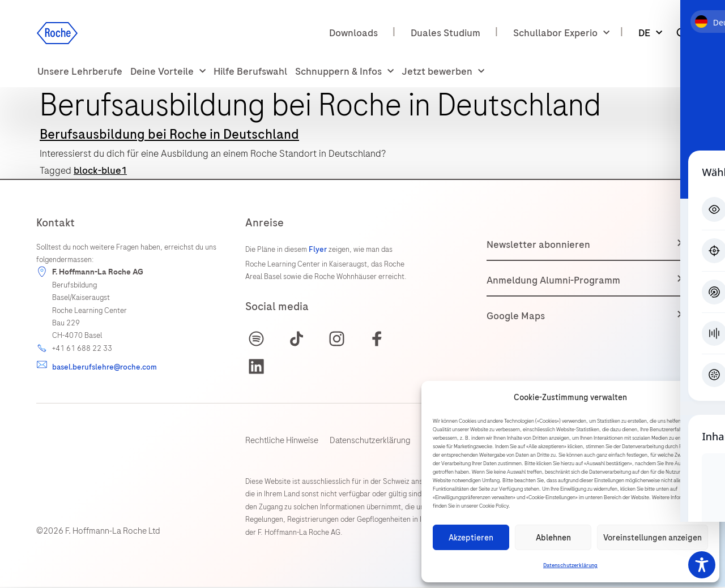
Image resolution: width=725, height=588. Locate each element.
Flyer (319, 249)
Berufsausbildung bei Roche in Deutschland (169, 134)
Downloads (353, 33)
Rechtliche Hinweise (282, 441)
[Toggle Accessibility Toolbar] (702, 565)
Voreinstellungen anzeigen (652, 538)
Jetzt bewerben (443, 72)
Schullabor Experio (561, 33)
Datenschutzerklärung (570, 565)
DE (650, 33)
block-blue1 (100, 170)
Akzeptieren (471, 538)
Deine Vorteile (168, 72)
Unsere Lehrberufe (80, 71)
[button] (702, 398)
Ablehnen (553, 538)
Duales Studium (445, 33)
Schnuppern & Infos (344, 72)
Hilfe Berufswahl (250, 71)
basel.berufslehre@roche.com (105, 367)
